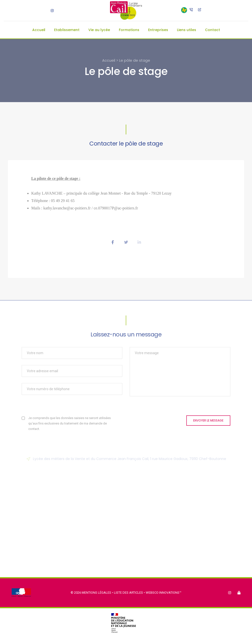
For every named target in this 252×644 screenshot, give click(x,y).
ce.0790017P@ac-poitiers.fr (116, 208)
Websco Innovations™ (164, 593)
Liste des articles (129, 593)
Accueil (39, 30)
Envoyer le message (208, 420)
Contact (213, 30)
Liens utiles (187, 30)
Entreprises (158, 30)
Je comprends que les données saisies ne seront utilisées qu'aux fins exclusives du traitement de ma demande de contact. (70, 423)
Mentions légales (96, 593)
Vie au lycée (99, 30)
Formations (129, 30)
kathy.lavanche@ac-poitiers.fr (67, 208)
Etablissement (67, 30)
